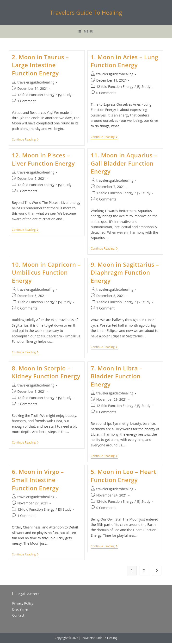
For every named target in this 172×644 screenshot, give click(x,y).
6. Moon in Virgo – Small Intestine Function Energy (38, 481)
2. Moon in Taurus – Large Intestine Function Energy (40, 66)
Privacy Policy (23, 604)
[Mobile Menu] (86, 32)
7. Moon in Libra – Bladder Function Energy (117, 377)
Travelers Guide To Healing (86, 12)
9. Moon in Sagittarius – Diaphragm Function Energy (125, 273)
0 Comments (106, 94)
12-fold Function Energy (36, 96)
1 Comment (26, 102)
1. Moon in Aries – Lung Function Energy (125, 62)
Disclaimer (20, 610)
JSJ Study (65, 96)
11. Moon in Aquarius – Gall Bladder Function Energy (124, 164)
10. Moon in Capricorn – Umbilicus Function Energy (46, 273)
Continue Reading (25, 141)
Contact (18, 616)
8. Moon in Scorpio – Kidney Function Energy (46, 373)
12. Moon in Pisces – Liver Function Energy (43, 160)
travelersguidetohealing (36, 83)
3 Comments (27, 405)
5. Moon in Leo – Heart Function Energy (123, 477)
